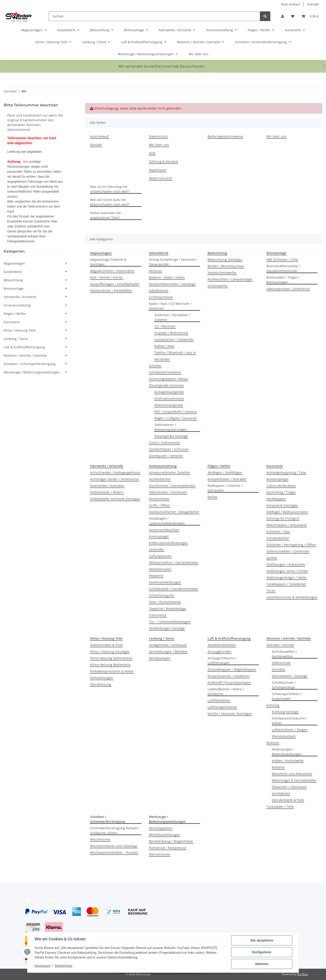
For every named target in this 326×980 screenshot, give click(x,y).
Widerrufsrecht (161, 178)
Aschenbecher (160, 479)
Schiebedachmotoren (165, 372)
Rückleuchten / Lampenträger (230, 279)
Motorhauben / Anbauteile (287, 525)
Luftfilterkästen (219, 700)
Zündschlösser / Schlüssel (169, 449)
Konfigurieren (262, 952)
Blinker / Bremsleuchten (226, 266)
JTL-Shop (302, 974)
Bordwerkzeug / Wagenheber (171, 841)
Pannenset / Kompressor (168, 848)
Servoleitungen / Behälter (168, 651)
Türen (271, 591)
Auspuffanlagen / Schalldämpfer (115, 284)
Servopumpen (160, 658)
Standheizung (101, 684)
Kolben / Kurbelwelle (288, 761)
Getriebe (278, 669)
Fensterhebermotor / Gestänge (172, 284)
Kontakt (313, 4)
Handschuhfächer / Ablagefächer (174, 512)
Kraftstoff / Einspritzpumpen (229, 682)
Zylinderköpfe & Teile (288, 800)
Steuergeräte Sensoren (166, 385)
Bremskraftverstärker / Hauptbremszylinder (284, 268)
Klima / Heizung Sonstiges (110, 651)
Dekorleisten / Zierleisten (168, 492)
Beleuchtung (13, 280)
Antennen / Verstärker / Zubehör (172, 317)
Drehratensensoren (169, 398)
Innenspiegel (159, 536)
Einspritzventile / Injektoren (229, 676)
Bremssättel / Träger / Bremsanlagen (283, 280)
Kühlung (273, 705)
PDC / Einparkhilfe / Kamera (175, 412)
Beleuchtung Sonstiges (225, 259)
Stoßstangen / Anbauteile (286, 564)
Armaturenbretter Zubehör (169, 472)
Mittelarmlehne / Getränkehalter (174, 563)
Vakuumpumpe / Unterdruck (288, 289)
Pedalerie (156, 576)
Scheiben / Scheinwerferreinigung (30, 364)
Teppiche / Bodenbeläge (167, 608)
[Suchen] (154, 16)
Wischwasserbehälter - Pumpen (114, 852)
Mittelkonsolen (160, 569)
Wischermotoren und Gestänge (114, 846)
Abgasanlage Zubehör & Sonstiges (108, 262)
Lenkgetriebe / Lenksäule (168, 645)
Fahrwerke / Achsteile (20, 297)
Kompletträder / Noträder (227, 479)
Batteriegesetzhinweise (225, 136)
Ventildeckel (281, 793)
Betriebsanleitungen (164, 835)
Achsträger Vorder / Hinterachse (115, 479)
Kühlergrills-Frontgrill (283, 518)
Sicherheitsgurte (162, 595)
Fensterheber (159, 499)
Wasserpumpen (284, 736)
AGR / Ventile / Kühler (107, 277)
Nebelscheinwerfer (222, 273)
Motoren (273, 743)
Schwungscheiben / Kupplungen (287, 696)
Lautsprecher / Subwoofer (174, 339)
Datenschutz (64, 966)
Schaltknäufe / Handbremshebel (174, 589)
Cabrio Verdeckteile (281, 486)
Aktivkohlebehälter (222, 645)
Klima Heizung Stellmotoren (111, 658)
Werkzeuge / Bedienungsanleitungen (32, 372)
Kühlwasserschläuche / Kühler (289, 721)
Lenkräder (157, 549)
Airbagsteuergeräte (169, 392)
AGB (152, 153)
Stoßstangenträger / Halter (287, 577)
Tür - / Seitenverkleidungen (170, 622)
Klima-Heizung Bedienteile (110, 665)
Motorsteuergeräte (169, 405)
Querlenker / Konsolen (107, 486)
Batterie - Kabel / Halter (167, 277)
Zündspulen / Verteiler (166, 456)
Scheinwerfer (218, 286)
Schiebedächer (278, 538)
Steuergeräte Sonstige (171, 436)
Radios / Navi (164, 346)
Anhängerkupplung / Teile (286, 472)
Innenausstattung (17, 305)
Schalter (155, 366)
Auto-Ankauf (291, 4)
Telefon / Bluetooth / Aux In (175, 353)
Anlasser (156, 271)
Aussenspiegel (277, 479)
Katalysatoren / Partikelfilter (111, 290)
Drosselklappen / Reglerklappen (232, 669)
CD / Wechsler (165, 326)
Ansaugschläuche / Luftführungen (222, 660)
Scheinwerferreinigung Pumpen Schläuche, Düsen (114, 830)
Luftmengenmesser (222, 707)
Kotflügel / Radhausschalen (287, 512)
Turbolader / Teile (280, 807)
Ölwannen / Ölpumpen (289, 787)
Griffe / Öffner (159, 505)
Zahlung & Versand (163, 161)
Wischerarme (100, 839)
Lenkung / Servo (16, 339)
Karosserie (12, 322)
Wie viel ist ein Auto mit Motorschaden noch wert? (110, 202)
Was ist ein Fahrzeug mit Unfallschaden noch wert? (110, 189)
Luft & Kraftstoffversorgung (24, 347)
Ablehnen (262, 964)
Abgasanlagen (14, 263)
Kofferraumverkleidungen (168, 543)
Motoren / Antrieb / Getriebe (25, 355)
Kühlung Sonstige (285, 712)
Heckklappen (276, 499)
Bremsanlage (14, 288)
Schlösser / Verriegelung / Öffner (291, 545)
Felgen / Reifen (15, 314)
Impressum (43, 966)
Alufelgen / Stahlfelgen (225, 472)
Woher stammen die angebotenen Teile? (105, 215)
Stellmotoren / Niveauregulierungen (171, 427)
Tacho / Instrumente (164, 443)
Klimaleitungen (102, 678)
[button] (283, 16)
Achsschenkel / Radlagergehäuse (115, 472)
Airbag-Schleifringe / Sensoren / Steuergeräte (173, 262)
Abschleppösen (161, 828)
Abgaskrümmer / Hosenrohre (112, 271)
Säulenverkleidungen (165, 582)
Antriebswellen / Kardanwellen (284, 654)
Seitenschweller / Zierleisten (288, 551)
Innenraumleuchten (164, 530)
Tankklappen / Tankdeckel (286, 584)
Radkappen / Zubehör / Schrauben (225, 488)
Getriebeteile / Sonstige (290, 676)
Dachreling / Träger (281, 492)
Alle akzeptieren (262, 940)
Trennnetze (158, 615)
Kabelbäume (159, 290)
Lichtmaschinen (161, 297)
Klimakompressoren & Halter (112, 671)
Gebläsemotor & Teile (106, 645)
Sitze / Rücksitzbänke (165, 602)
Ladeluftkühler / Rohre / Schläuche (226, 691)
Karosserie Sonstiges (282, 505)
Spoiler (272, 558)
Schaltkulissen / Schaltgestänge (284, 685)
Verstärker (162, 359)
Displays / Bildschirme (171, 333)
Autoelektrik (13, 272)
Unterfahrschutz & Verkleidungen (292, 597)
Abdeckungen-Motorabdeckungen (287, 752)
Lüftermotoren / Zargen (290, 730)
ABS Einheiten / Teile (282, 259)
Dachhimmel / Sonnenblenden (172, 486)
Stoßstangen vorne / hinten (287, 571)
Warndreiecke (159, 854)
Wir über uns (199, 54)
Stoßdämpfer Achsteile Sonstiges (115, 499)
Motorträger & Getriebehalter (294, 780)
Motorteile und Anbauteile (292, 774)
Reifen (212, 497)
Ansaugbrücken (219, 651)
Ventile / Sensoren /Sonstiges (230, 713)
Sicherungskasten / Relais (168, 379)
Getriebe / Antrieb (280, 645)
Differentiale (281, 663)
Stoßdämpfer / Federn (107, 492)
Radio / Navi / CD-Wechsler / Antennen (170, 306)
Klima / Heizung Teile (20, 330)
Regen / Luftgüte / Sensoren (176, 418)
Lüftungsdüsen (160, 556)
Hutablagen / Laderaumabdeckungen (167, 521)
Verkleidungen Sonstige (167, 628)
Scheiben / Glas (278, 532)
